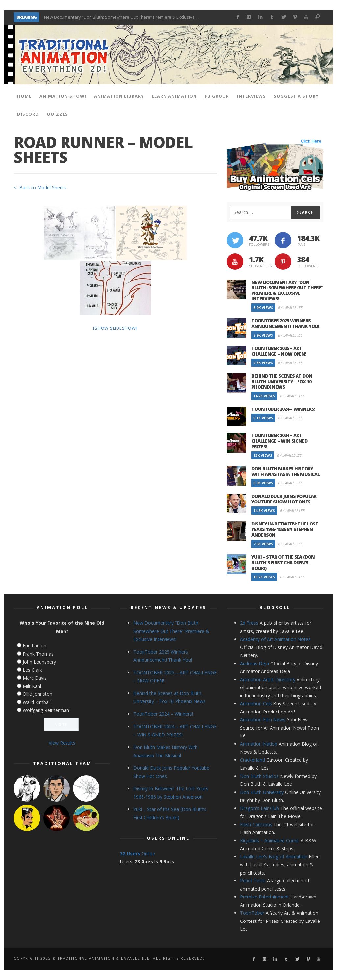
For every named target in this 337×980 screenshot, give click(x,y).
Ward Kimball (37, 702)
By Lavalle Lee (290, 307)
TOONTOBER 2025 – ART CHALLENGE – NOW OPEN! (279, 351)
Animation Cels (256, 703)
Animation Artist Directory (268, 679)
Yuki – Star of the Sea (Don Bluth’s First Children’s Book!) (283, 562)
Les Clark (32, 670)
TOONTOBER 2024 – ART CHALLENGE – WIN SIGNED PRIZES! (279, 441)
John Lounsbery (39, 662)
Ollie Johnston (38, 694)
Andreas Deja (254, 663)
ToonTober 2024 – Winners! (283, 409)
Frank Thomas (38, 654)
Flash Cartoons (256, 824)
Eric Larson (35, 646)
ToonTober (252, 913)
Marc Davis (35, 678)
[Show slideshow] (115, 328)
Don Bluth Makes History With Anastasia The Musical (285, 471)
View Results (62, 743)
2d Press (249, 623)
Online (138, 854)
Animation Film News (263, 720)
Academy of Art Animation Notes (275, 639)
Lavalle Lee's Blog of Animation (274, 857)
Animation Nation (259, 744)
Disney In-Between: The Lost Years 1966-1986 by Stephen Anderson (285, 529)
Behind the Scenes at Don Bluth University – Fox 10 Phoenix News (282, 381)
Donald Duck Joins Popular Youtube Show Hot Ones (284, 499)
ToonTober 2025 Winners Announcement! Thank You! (285, 323)
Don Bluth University (262, 792)
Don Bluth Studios (259, 776)
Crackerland (252, 760)
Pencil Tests (253, 881)
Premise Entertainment (264, 897)
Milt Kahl (32, 686)
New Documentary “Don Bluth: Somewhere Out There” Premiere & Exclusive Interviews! (131, 17)
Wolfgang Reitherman (46, 710)
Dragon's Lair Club (259, 808)
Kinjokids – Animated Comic (270, 840)
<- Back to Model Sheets (40, 187)
